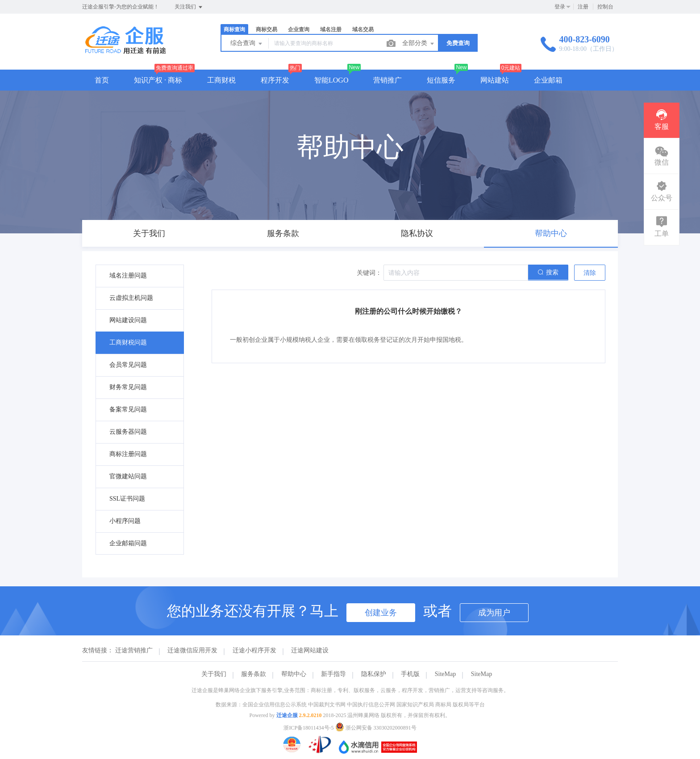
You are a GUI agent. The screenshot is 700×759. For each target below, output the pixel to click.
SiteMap (445, 674)
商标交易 (267, 29)
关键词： (369, 273)
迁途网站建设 (310, 650)
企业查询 (299, 29)
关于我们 (214, 674)
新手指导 (333, 674)
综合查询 (247, 44)
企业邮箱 (548, 80)
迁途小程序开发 (254, 650)
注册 (583, 7)
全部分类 (419, 44)
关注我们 (189, 7)
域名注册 (331, 29)
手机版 (410, 674)
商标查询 (234, 29)
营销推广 (387, 80)
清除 (590, 273)
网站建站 (495, 80)
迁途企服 (287, 715)
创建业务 (381, 613)
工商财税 (221, 80)
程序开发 (275, 80)
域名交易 (363, 29)
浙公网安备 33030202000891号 (376, 728)
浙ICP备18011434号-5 (308, 728)
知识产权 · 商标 (158, 80)
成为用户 (494, 613)
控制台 (605, 7)
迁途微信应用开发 (192, 650)
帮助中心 (294, 674)
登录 (560, 7)
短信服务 (441, 80)
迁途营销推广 (134, 650)
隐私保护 (374, 674)
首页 (102, 80)
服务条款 (254, 674)
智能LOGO (331, 80)
